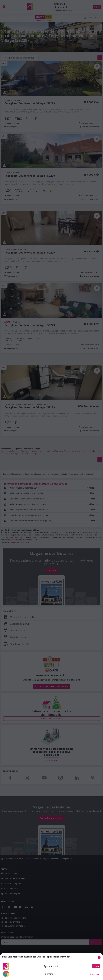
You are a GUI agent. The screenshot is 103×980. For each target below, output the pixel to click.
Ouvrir (96, 966)
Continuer (95, 974)
